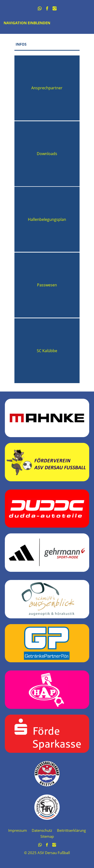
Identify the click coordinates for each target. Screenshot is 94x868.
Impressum (18, 830)
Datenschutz (42, 830)
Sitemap (47, 836)
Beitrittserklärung (71, 830)
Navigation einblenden (27, 23)
